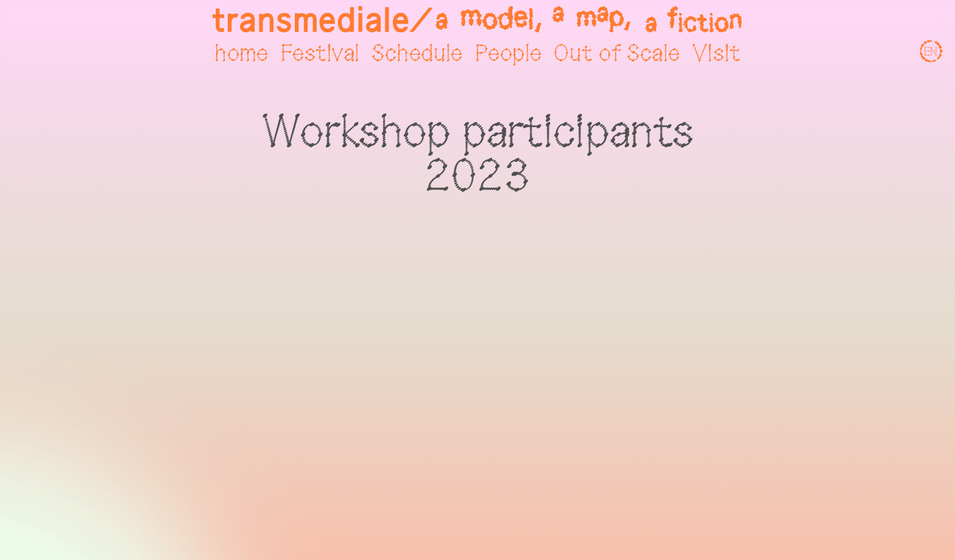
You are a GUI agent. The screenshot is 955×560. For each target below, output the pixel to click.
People (509, 54)
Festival (320, 54)
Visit (717, 54)
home (241, 54)
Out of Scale (617, 54)
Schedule (417, 54)
